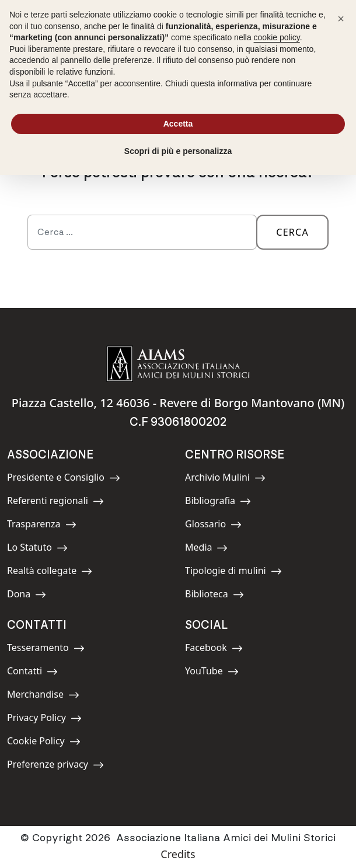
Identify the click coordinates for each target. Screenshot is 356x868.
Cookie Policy (44, 743)
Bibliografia (218, 503)
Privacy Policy (44, 720)
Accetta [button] (178, 124)
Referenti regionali (55, 503)
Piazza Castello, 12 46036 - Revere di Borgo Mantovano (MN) (178, 403)
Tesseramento (46, 650)
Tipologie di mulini (233, 573)
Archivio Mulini (225, 479)
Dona (33, 596)
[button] (341, 19)
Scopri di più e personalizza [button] (178, 151)
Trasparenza (42, 526)
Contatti (33, 673)
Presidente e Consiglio (64, 479)
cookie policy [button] (277, 37)
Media (211, 549)
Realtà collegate (50, 573)
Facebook (214, 650)
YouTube (212, 673)
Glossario (213, 526)
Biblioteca (214, 596)
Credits (178, 854)
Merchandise (43, 696)
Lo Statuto (37, 549)
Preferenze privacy (55, 766)
